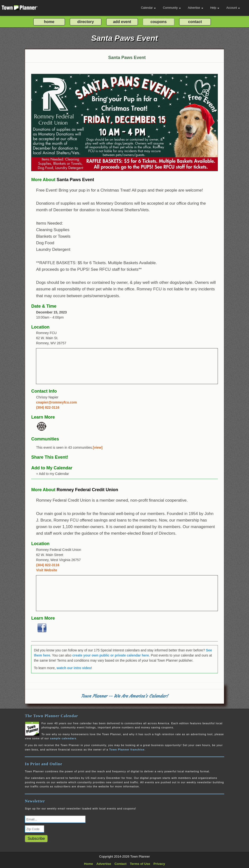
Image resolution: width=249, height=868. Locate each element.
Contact (121, 864)
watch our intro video (74, 668)
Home (88, 864)
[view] (98, 447)
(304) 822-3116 (48, 407)
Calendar (149, 8)
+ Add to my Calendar (52, 474)
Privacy (159, 864)
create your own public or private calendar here (111, 655)
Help (215, 8)
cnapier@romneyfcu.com (56, 402)
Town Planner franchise (127, 750)
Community (172, 8)
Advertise (196, 8)
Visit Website (47, 570)
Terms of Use (140, 864)
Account (233, 8)
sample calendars (63, 738)
